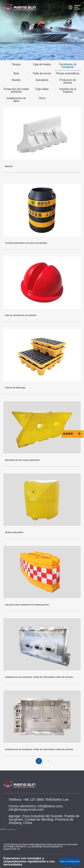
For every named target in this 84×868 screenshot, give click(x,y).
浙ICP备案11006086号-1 (16, 847)
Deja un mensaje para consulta (70, 863)
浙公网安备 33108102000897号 (45, 847)
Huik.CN (16, 849)
